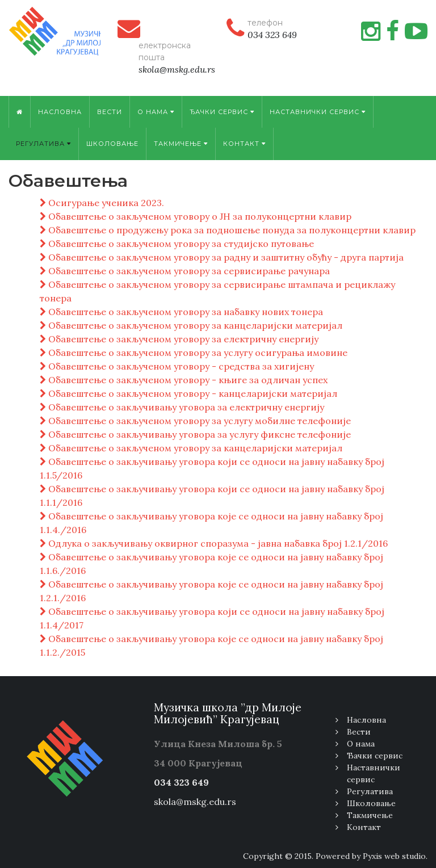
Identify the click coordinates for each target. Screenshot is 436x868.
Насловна (60, 112)
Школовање (112, 144)
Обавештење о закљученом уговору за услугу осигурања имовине (194, 353)
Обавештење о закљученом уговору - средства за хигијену (177, 366)
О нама (156, 112)
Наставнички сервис (318, 112)
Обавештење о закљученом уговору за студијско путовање (177, 244)
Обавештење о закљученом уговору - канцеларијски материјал (188, 393)
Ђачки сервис (222, 112)
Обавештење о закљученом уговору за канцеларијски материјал (191, 325)
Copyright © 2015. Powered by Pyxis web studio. (335, 856)
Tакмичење (181, 144)
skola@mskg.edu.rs (195, 802)
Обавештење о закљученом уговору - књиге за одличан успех (184, 380)
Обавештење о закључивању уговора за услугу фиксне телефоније (195, 434)
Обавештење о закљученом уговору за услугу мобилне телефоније (195, 421)
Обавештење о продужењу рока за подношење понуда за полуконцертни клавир (228, 230)
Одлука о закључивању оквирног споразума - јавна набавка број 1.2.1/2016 (214, 543)
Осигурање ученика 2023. (102, 203)
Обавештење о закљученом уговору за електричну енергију (179, 339)
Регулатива (43, 144)
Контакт (244, 144)
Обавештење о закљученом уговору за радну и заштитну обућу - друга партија (222, 257)
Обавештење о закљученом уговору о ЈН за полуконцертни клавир (196, 216)
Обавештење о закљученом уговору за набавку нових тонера (181, 312)
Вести (110, 112)
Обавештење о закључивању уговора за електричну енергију (182, 407)
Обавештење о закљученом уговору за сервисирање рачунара (185, 271)
